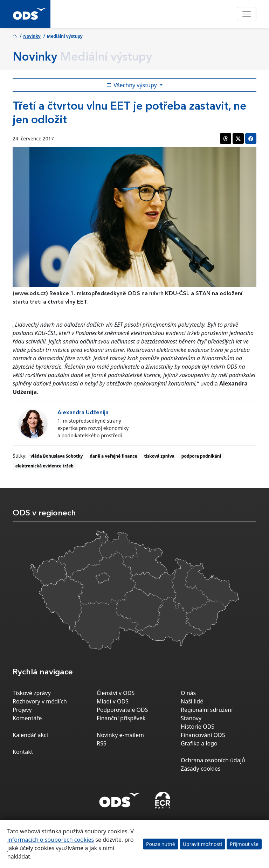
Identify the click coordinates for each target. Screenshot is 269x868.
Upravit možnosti (202, 844)
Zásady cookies (201, 769)
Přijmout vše (244, 844)
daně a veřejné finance (113, 456)
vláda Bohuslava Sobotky (57, 456)
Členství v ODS (116, 693)
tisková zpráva (159, 456)
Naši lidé (192, 701)
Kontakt (23, 752)
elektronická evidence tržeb (44, 466)
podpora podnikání (201, 456)
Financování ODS (203, 735)
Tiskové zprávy (32, 693)
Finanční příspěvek (121, 718)
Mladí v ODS (113, 701)
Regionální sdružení (207, 710)
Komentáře (27, 718)
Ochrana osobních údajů (213, 760)
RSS (102, 743)
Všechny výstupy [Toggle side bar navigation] (132, 85)
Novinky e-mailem (120, 735)
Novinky (32, 36)
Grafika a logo (199, 743)
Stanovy (191, 718)
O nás (188, 693)
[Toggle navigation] (247, 14)
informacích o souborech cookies (51, 840)
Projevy (22, 710)
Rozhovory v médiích (40, 701)
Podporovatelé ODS (122, 710)
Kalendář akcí (30, 735)
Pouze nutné (161, 844)
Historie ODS (198, 727)
